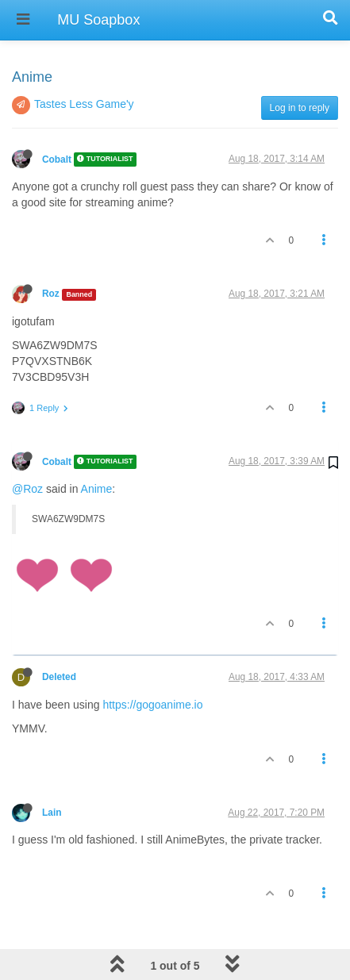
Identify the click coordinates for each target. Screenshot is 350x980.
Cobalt (57, 119)
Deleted (59, 636)
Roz (51, 253)
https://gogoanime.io (152, 664)
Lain (52, 772)
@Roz (27, 448)
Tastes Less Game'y (84, 63)
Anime (97, 448)
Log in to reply (300, 67)
